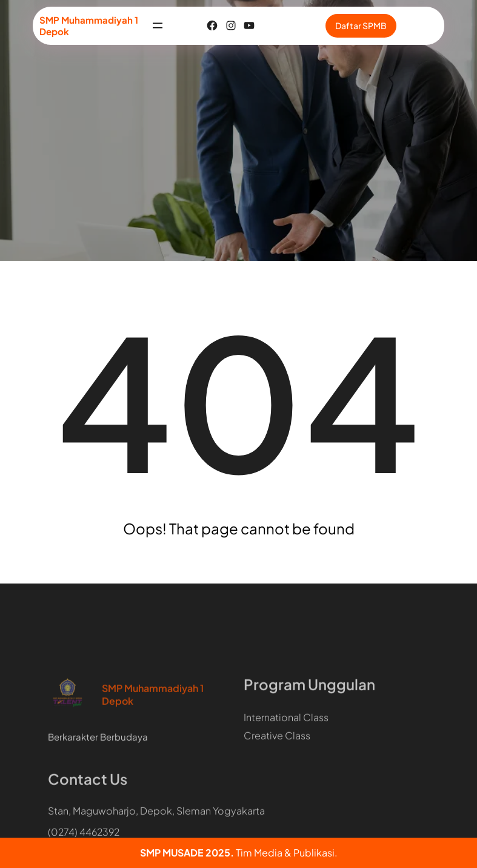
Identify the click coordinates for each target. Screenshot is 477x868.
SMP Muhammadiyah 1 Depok (153, 728)
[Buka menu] (158, 25)
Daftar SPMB (361, 25)
